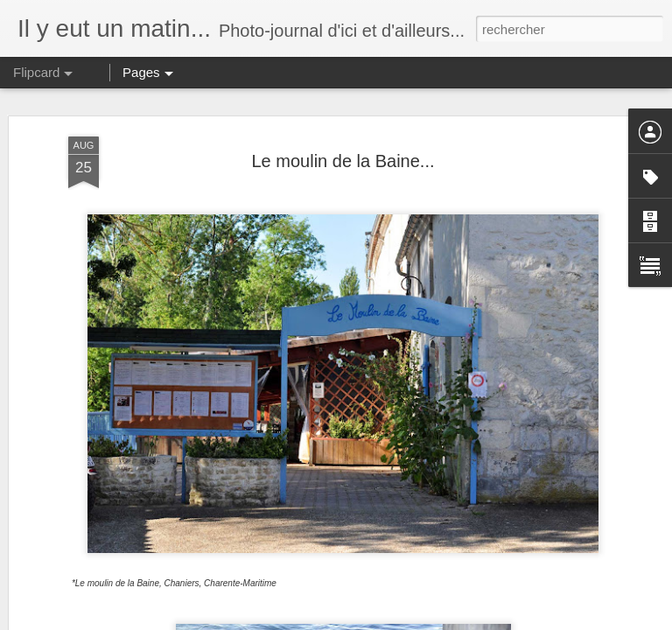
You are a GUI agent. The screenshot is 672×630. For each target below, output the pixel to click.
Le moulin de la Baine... (343, 161)
